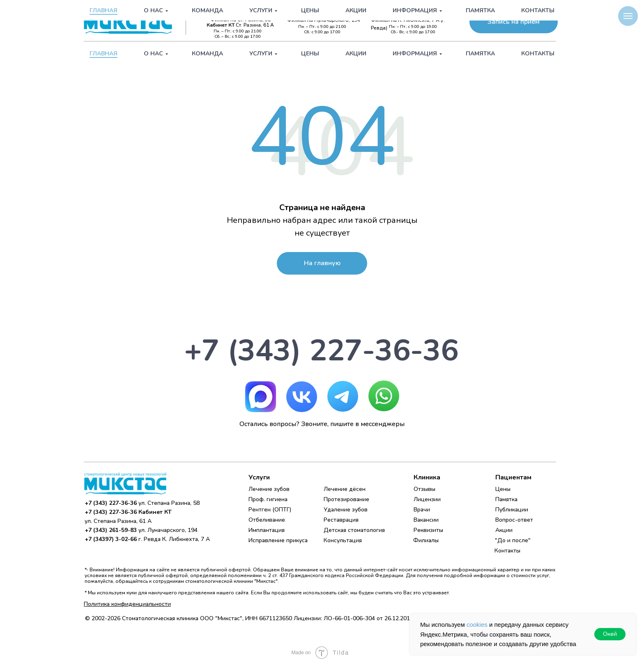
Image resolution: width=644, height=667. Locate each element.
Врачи (422, 510)
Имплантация (267, 530)
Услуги (261, 54)
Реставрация (341, 520)
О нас (153, 54)
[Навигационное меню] (628, 16)
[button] (514, 22)
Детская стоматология (354, 530)
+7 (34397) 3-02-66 (416, 13)
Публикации (512, 510)
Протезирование (346, 499)
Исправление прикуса (278, 540)
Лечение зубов (269, 489)
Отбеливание (267, 520)
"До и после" (513, 540)
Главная (103, 54)
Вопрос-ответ (514, 520)
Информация (415, 54)
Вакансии (426, 520)
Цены (310, 54)
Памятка (480, 54)
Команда (207, 54)
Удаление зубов (346, 510)
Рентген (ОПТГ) (270, 510)
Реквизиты (428, 530)
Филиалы (426, 540)
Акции (356, 54)
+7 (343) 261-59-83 (328, 13)
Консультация (343, 540)
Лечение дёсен (345, 489)
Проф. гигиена (268, 499)
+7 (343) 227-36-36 (239, 13)
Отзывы (424, 489)
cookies (477, 625)
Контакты (538, 54)
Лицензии (427, 499)
